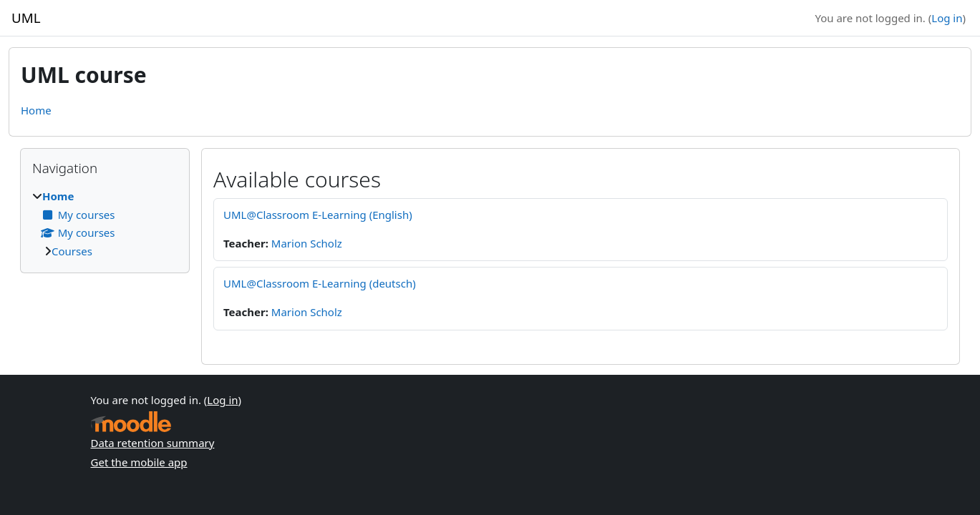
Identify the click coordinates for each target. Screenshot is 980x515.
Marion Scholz (307, 243)
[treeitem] (105, 224)
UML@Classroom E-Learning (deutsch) (320, 283)
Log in (947, 18)
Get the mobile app (139, 462)
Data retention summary (153, 443)
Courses (72, 251)
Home (36, 110)
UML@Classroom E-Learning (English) (318, 215)
